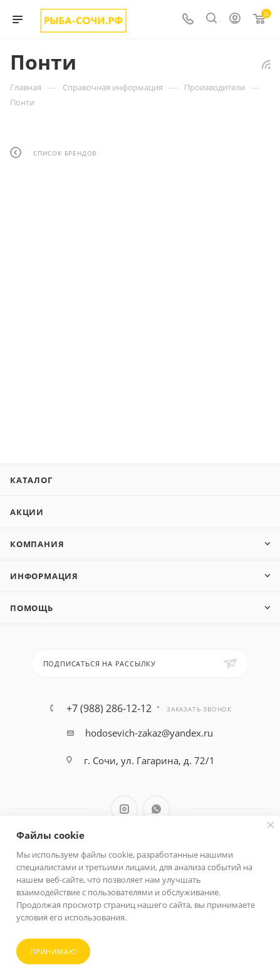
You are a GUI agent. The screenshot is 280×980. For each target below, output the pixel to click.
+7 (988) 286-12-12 (109, 708)
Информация (44, 576)
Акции (27, 512)
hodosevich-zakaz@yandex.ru (149, 733)
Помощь (32, 608)
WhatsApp (156, 809)
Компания (37, 544)
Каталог (31, 480)
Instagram (124, 809)
